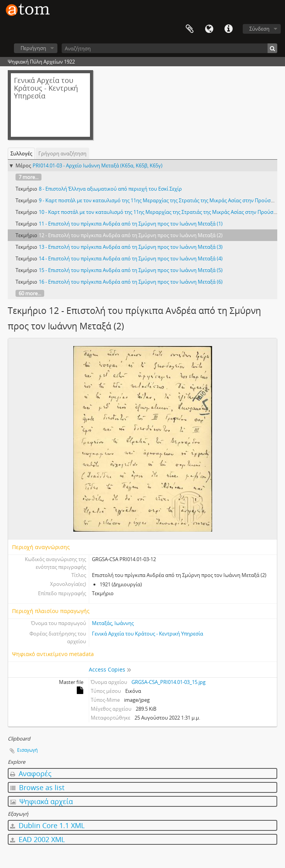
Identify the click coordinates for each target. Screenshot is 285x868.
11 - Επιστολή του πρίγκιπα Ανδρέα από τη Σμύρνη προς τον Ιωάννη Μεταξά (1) (131, 224)
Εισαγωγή (27, 750)
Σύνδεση (259, 29)
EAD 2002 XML (37, 839)
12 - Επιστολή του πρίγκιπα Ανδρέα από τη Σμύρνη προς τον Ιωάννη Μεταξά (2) (131, 235)
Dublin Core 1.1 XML (47, 825)
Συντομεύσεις (228, 29)
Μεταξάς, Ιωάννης (113, 623)
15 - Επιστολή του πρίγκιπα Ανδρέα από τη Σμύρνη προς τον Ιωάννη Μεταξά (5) (131, 270)
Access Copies (107, 669)
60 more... (30, 293)
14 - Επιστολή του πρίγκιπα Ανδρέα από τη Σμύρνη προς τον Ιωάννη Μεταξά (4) (131, 258)
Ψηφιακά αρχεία (41, 801)
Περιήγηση (33, 48)
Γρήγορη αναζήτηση (62, 153)
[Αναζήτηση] (169, 48)
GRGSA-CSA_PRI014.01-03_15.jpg (168, 682)
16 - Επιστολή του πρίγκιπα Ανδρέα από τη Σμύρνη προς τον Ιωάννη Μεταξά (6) (131, 282)
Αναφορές (31, 773)
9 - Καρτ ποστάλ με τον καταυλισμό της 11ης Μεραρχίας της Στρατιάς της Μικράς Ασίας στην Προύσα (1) (160, 200)
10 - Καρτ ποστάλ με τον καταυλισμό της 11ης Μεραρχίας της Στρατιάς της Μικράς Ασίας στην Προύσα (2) (161, 212)
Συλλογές (21, 153)
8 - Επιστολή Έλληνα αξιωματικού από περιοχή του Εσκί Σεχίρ (110, 189)
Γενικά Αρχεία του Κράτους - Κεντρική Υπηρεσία (148, 634)
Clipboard (190, 29)
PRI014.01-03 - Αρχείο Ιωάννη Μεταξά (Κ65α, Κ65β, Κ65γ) (98, 165)
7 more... (28, 177)
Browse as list (37, 787)
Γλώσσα (209, 29)
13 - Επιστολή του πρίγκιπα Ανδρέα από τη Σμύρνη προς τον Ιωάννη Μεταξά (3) (131, 247)
